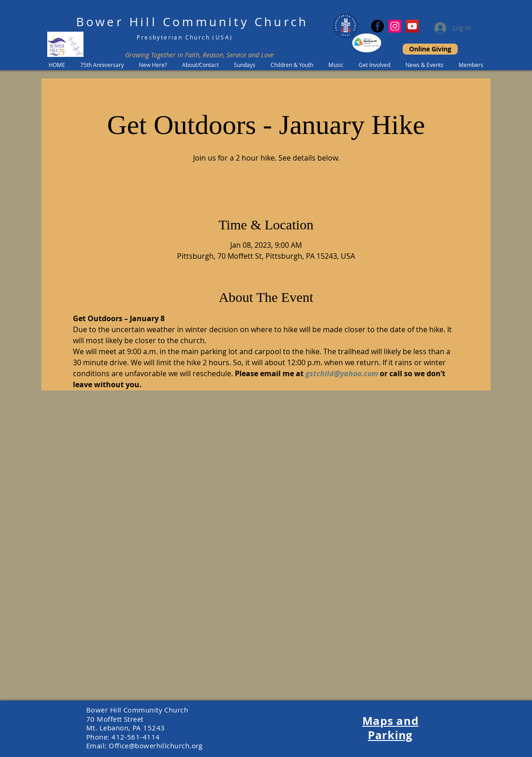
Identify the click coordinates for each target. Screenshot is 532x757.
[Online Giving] (430, 49)
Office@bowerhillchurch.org (156, 746)
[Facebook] (377, 26)
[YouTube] (412, 26)
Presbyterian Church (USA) (185, 37)
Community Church (236, 22)
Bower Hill (117, 22)
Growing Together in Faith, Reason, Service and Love (199, 55)
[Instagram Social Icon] (395, 26)
